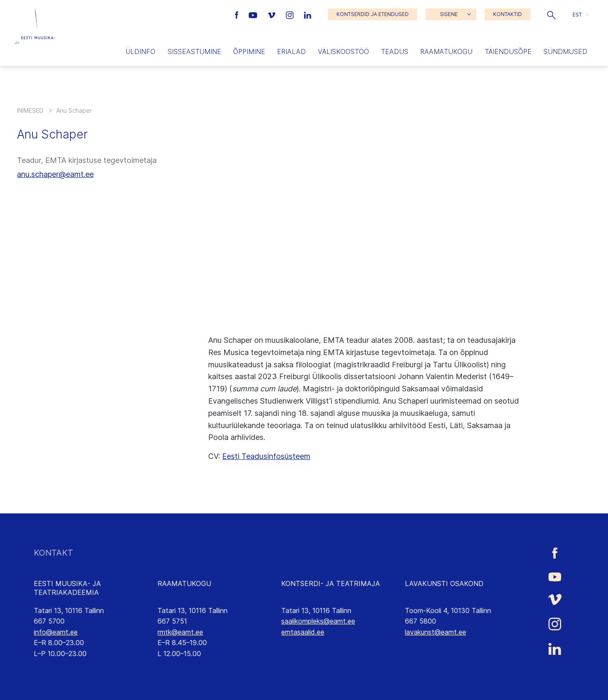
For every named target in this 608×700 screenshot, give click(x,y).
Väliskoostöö (343, 52)
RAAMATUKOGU (184, 583)
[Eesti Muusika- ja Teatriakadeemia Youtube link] (254, 14)
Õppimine (249, 52)
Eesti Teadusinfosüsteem (266, 456)
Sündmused (565, 52)
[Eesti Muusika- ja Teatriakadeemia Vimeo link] (272, 14)
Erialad (291, 52)
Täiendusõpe (508, 52)
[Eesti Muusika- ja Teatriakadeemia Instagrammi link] (291, 14)
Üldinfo (140, 52)
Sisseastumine (194, 52)
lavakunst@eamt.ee (436, 632)
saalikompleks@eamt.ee (318, 621)
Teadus (395, 52)
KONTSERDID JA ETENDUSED (373, 14)
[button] (551, 14)
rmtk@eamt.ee (180, 632)
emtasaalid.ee (303, 632)
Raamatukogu (446, 52)
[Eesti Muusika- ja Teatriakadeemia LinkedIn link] (308, 14)
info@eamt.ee (56, 632)
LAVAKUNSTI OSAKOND (444, 583)
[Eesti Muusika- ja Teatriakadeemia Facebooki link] (238, 14)
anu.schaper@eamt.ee (55, 174)
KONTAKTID (508, 14)
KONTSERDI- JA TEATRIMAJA (331, 583)
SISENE (449, 14)
